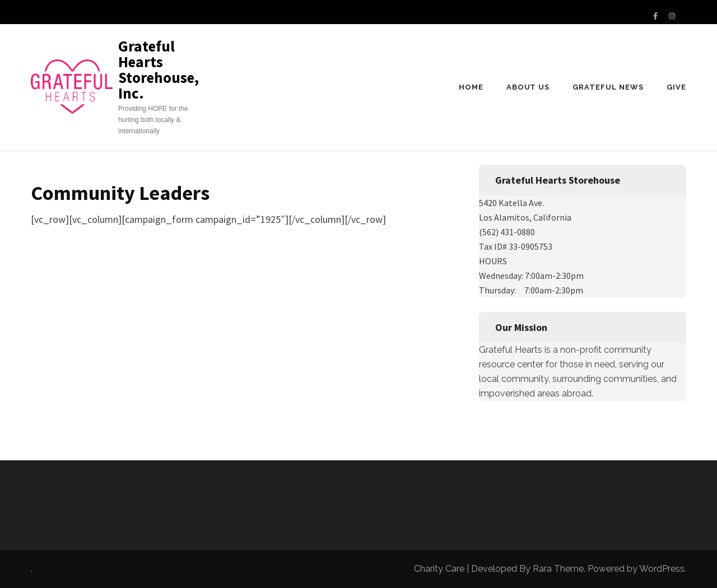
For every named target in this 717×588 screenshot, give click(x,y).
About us (528, 87)
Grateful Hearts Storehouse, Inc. (159, 69)
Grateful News (608, 87)
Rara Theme (558, 569)
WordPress (662, 569)
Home (471, 87)
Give (676, 87)
